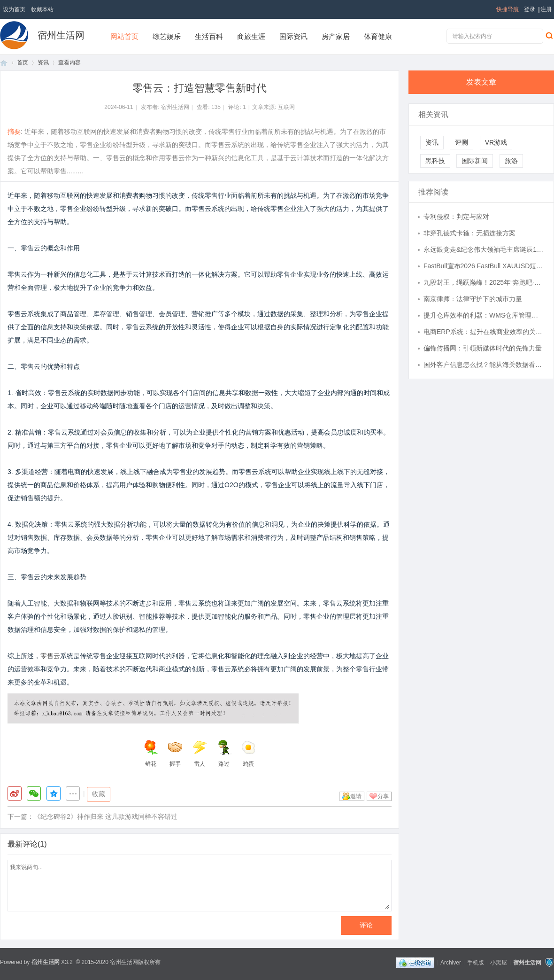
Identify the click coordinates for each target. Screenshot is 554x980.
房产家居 (336, 36)
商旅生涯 (251, 36)
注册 (546, 9)
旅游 (511, 161)
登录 (530, 9)
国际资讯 (293, 36)
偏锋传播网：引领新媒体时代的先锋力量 (483, 348)
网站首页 (124, 36)
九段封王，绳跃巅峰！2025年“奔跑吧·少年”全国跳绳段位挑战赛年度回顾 (484, 282)
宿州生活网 (61, 35)
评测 (462, 142)
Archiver (451, 962)
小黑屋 (499, 962)
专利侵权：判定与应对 (456, 217)
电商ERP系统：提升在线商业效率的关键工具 (484, 332)
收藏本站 (42, 9)
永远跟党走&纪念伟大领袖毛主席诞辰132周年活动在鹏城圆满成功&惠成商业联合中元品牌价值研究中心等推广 (484, 249)
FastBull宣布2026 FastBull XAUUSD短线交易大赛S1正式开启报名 (484, 266)
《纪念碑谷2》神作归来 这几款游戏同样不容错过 (106, 817)
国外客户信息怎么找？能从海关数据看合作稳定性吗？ (484, 365)
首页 (4, 63)
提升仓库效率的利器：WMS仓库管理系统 (484, 315)
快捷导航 (508, 9)
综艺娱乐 (167, 36)
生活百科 (209, 36)
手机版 (476, 962)
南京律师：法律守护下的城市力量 (473, 299)
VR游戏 (496, 142)
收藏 (99, 794)
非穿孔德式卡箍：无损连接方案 (469, 233)
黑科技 (435, 161)
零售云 (50, 656)
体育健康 (378, 36)
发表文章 (481, 82)
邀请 (356, 796)
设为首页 (14, 9)
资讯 (43, 62)
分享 (383, 796)
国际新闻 (475, 161)
